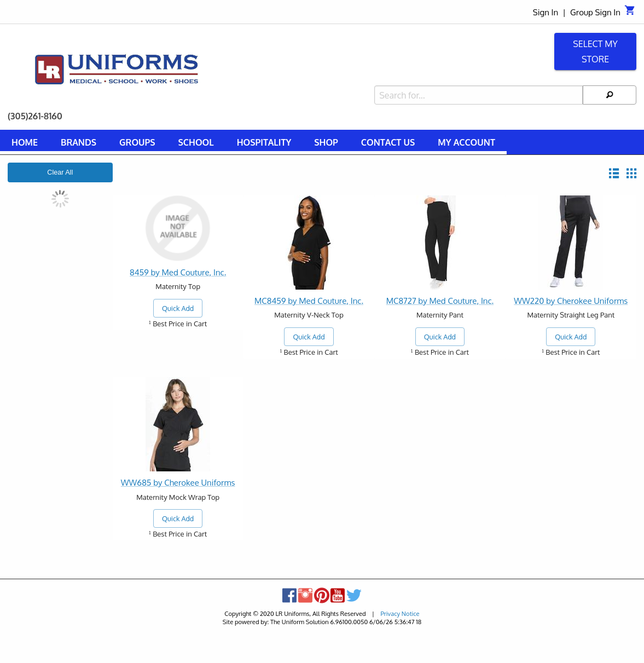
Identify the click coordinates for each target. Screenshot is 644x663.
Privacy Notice (400, 613)
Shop (326, 142)
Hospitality (264, 142)
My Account (466, 142)
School (196, 142)
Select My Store (595, 51)
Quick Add (178, 308)
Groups (137, 142)
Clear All (60, 172)
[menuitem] (25, 144)
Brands (79, 142)
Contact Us (388, 142)
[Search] (610, 95)
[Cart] (630, 13)
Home (25, 142)
